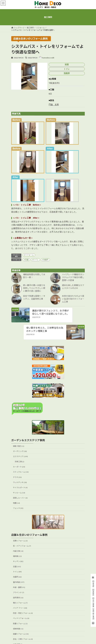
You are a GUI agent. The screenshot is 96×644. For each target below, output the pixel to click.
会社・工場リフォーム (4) (23, 639)
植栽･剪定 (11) (19, 446)
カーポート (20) (19, 467)
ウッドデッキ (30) (20, 482)
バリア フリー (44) (20, 608)
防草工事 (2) (20, 462)
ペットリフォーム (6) (21, 618)
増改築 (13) (17, 556)
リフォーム (29, 255)
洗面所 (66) (17, 577)
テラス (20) (17, 477)
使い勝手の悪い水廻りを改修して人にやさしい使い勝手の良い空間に (34, 288)
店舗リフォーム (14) (21, 634)
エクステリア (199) (20, 456)
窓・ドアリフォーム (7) (22, 546)
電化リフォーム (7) (20, 603)
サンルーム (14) (19, 493)
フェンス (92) (18, 508)
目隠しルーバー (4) (20, 498)
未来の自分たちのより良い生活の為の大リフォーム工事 (73, 299)
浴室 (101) (17, 567)
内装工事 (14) (18, 551)
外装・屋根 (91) (19, 587)
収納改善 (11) (18, 629)
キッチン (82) (18, 561)
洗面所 (46, 260)
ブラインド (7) (19, 592)
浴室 (27, 260)
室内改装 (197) (19, 582)
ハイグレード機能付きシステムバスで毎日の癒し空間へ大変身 (73, 277)
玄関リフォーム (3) (20, 541)
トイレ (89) (17, 572)
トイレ (36, 260)
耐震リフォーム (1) (20, 623)
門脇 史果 (54, 104)
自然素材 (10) (18, 598)
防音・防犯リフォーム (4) (23, 613)
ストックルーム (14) (21, 472)
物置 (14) (16, 503)
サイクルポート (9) (20, 488)
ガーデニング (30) (20, 451)
